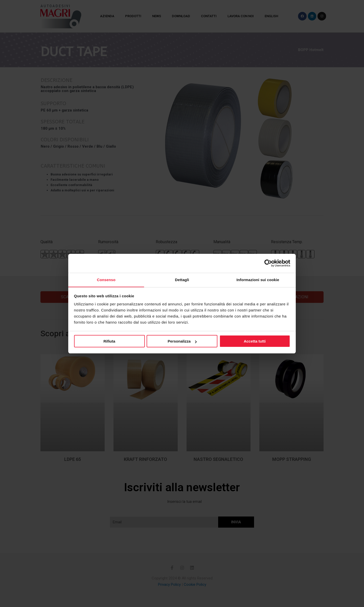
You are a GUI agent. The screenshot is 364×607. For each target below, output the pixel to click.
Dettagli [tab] (182, 279)
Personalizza (182, 341)
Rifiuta (109, 341)
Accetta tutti (255, 341)
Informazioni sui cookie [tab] (258, 279)
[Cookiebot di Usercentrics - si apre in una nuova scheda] (268, 263)
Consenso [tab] (106, 279)
